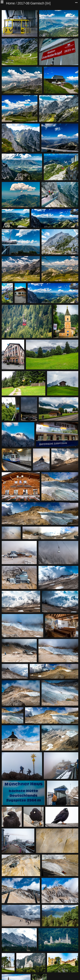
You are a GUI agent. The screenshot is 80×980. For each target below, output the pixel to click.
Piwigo (45, 977)
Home (10, 3)
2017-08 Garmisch (31, 3)
